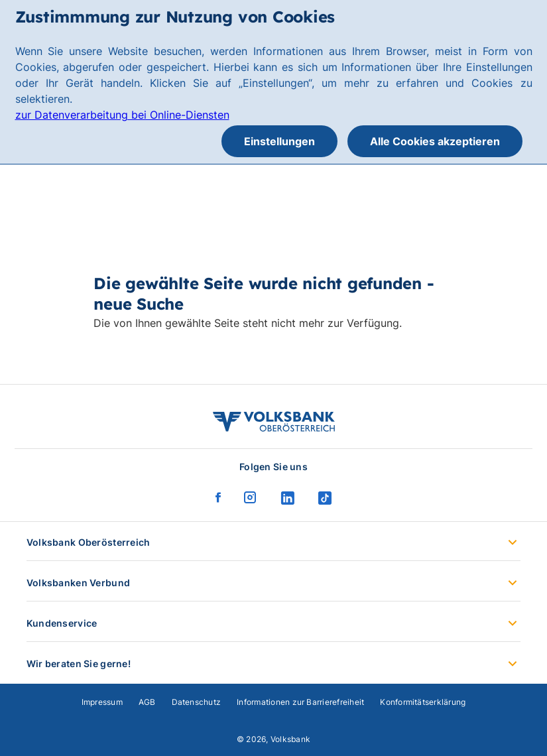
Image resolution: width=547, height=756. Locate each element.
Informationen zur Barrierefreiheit (300, 702)
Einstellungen (279, 141)
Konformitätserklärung (423, 702)
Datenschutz (197, 702)
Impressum (102, 702)
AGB (147, 702)
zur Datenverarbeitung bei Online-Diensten (122, 115)
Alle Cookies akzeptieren (435, 141)
